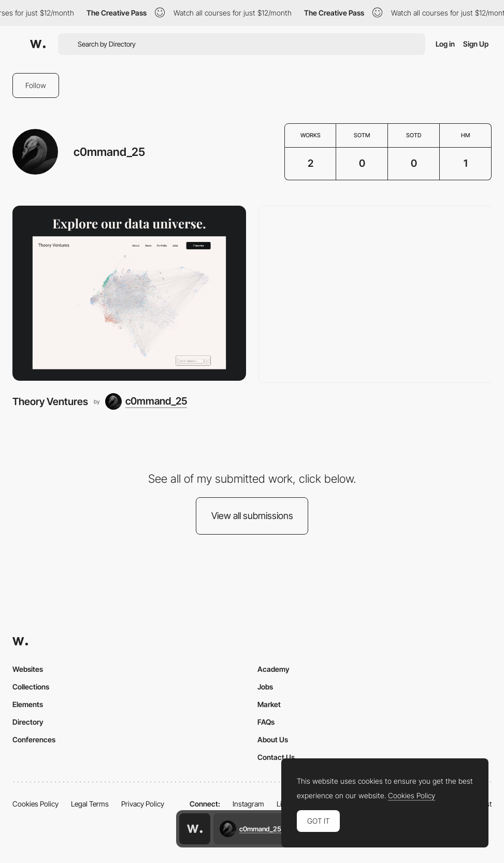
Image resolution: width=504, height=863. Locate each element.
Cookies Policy (35, 804)
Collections (31, 687)
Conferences (34, 739)
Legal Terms (90, 804)
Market (269, 704)
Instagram (248, 804)
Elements (28, 704)
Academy (273, 669)
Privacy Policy (143, 804)
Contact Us (276, 757)
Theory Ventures (50, 401)
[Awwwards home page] (195, 829)
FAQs (266, 722)
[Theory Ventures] (129, 293)
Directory (28, 722)
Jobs (265, 687)
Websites (28, 669)
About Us (273, 739)
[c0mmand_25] (146, 401)
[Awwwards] (38, 44)
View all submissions (252, 516)
